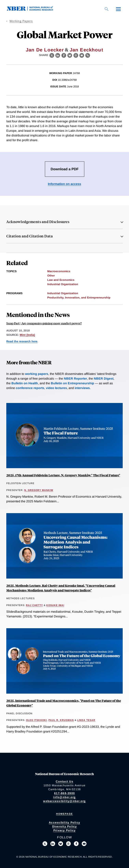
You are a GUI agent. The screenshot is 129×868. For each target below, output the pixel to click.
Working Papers (21, 21)
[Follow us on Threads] (69, 844)
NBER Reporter (75, 379)
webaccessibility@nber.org (64, 801)
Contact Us (64, 781)
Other (51, 276)
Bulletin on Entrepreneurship (72, 383)
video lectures (56, 388)
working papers (37, 374)
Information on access (64, 184)
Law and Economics (61, 280)
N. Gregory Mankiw (39, 490)
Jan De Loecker (45, 50)
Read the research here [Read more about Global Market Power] (22, 341)
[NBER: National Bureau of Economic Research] (33, 10)
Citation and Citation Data (30, 236)
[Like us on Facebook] (76, 844)
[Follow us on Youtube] (84, 844)
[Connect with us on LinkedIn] (53, 844)
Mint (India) (27, 335)
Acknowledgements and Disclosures (38, 222)
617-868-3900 (64, 793)
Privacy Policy (65, 830)
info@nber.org (64, 797)
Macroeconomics (59, 271)
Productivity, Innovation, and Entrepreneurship (79, 298)
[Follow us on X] (45, 844)
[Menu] (118, 9)
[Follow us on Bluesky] (61, 844)
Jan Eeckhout (86, 50)
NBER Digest (104, 379)
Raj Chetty (34, 605)
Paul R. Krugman (61, 720)
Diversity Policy (65, 826)
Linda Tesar (86, 720)
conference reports (30, 388)
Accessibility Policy (64, 822)
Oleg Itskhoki (36, 720)
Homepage (64, 814)
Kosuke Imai (55, 605)
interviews (82, 388)
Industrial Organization (63, 284)
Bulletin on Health (25, 383)
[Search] (107, 9)
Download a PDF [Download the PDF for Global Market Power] (65, 169)
